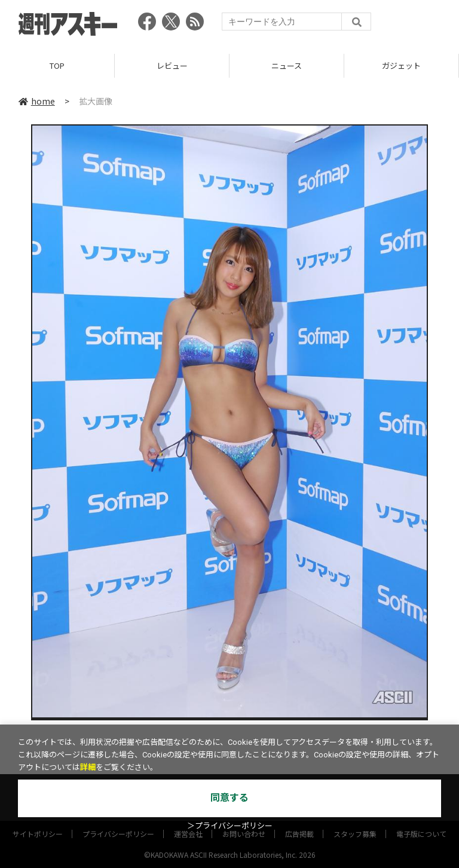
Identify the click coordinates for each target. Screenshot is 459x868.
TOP (57, 65)
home (37, 101)
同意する (229, 798)
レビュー (172, 65)
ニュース (287, 65)
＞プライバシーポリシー (230, 826)
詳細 (88, 767)
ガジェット (401, 65)
